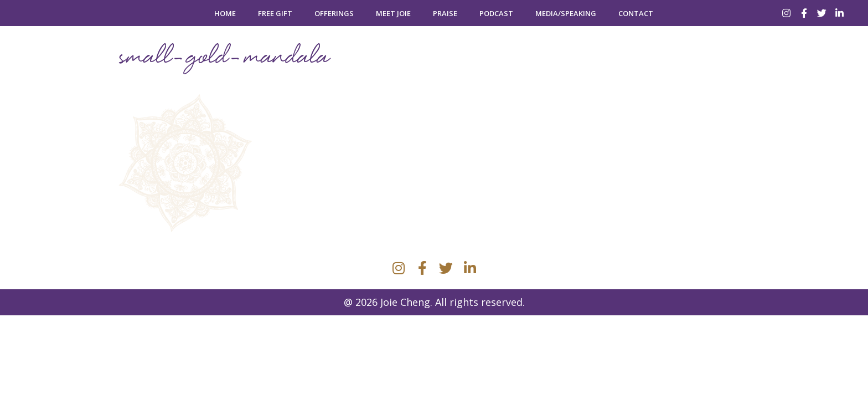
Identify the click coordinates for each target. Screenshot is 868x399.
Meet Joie (393, 13)
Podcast (496, 13)
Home (225, 13)
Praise (445, 13)
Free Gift (275, 13)
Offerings (334, 13)
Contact (636, 13)
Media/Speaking (566, 13)
